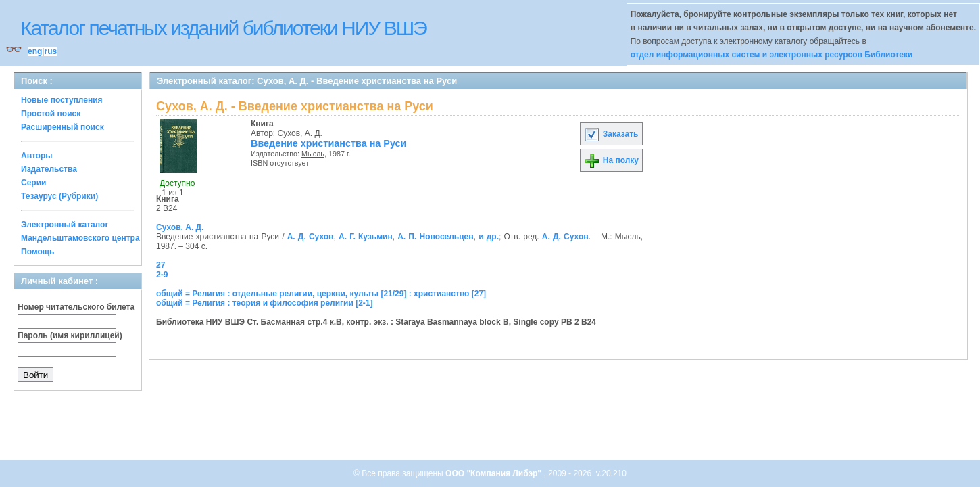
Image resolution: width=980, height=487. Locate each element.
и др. (489, 237)
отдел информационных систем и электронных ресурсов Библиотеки (772, 55)
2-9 (162, 275)
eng (35, 51)
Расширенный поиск (63, 127)
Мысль (313, 154)
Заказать (611, 134)
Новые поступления (62, 100)
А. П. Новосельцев (435, 237)
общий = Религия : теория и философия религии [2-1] (265, 303)
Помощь (38, 252)
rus (50, 51)
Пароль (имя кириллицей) (70, 335)
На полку (611, 160)
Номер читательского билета (76, 307)
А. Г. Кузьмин (366, 237)
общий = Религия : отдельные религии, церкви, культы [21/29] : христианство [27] (321, 294)
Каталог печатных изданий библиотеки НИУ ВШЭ (223, 28)
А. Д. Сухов (311, 237)
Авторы (37, 156)
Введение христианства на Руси (328, 143)
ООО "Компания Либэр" (494, 473)
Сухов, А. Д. (300, 133)
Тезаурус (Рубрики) (59, 196)
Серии (33, 183)
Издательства (49, 169)
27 (161, 265)
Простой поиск (51, 114)
